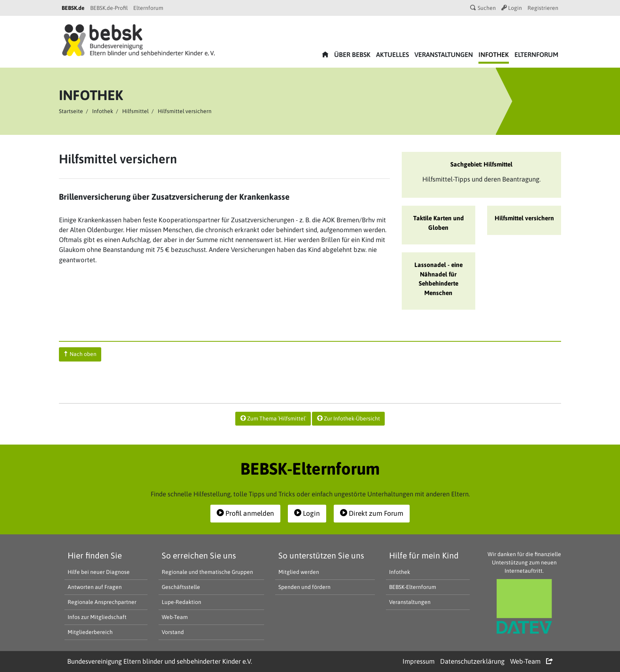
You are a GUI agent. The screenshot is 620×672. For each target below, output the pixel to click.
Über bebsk (352, 55)
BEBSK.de (73, 8)
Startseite (71, 111)
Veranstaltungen (444, 55)
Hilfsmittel (135, 111)
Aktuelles (392, 55)
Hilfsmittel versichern (524, 218)
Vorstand (173, 632)
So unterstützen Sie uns (321, 555)
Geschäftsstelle (181, 587)
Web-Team (175, 617)
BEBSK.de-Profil (109, 8)
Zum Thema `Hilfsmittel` (273, 418)
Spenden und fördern (304, 587)
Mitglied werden (299, 572)
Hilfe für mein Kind (424, 555)
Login (512, 8)
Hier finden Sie (95, 555)
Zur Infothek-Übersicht (349, 418)
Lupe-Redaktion (181, 602)
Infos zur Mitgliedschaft (97, 617)
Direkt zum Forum (372, 513)
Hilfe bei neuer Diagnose (99, 572)
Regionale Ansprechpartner (102, 602)
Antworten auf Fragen (95, 587)
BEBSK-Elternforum (413, 587)
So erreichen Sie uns (199, 555)
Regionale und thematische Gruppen (207, 572)
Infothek (494, 55)
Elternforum (148, 8)
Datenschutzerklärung (472, 661)
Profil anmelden (245, 513)
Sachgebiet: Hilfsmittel (481, 164)
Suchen (483, 8)
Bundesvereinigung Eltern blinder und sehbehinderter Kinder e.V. (160, 661)
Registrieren (543, 8)
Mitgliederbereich (90, 632)
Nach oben (80, 354)
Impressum (419, 661)
